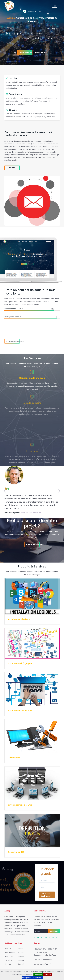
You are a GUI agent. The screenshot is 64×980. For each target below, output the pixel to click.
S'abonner (54, 931)
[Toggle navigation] (58, 6)
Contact (20, 964)
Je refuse (48, 975)
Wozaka (7, 949)
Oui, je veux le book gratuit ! (47, 895)
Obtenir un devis (41, 53)
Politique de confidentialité (32, 978)
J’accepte (38, 975)
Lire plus (12, 168)
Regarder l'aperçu (32, 11)
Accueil (20, 949)
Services (20, 956)
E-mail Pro (8, 960)
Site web (7, 964)
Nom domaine (9, 952)
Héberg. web (9, 956)
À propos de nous (25, 53)
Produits (20, 960)
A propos (20, 952)
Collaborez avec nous (13, 341)
